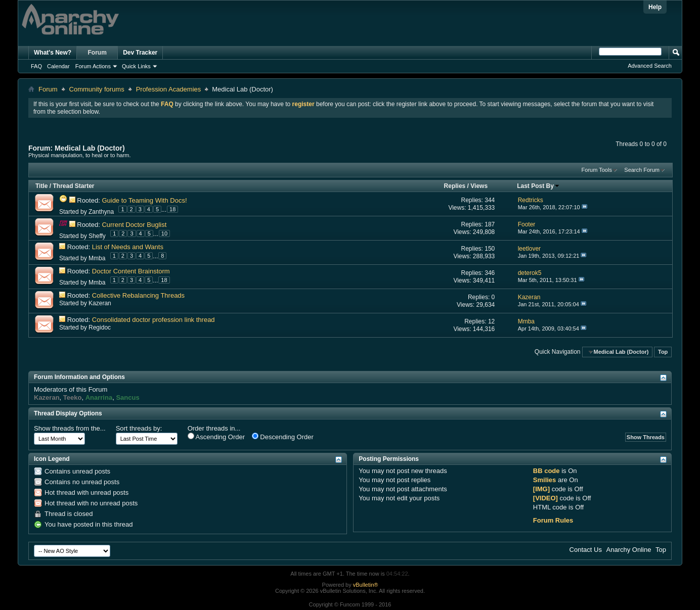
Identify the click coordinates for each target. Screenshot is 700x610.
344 (490, 200)
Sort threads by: (139, 428)
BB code (546, 471)
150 (490, 249)
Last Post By (538, 186)
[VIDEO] (545, 498)
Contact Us (586, 550)
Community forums (97, 89)
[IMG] (541, 489)
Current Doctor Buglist (134, 225)
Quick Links (136, 66)
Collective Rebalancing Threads (138, 295)
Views (479, 186)
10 (164, 233)
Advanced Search (650, 66)
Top (663, 352)
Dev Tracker (140, 53)
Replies (455, 186)
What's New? (53, 53)
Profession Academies (169, 89)
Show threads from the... (70, 428)
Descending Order (283, 437)
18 (172, 209)
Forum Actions (93, 66)
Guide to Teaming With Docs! (144, 200)
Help (655, 7)
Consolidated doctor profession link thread (154, 320)
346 (490, 273)
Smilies (545, 480)
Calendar (58, 66)
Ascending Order (216, 437)
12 (491, 321)
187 (490, 224)
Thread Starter (73, 186)
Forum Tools (597, 170)
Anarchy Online (629, 550)
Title (41, 186)
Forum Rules (553, 520)
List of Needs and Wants (128, 247)
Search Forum (642, 170)
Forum (97, 53)
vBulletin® (366, 585)
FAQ (36, 66)
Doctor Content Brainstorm (131, 271)
